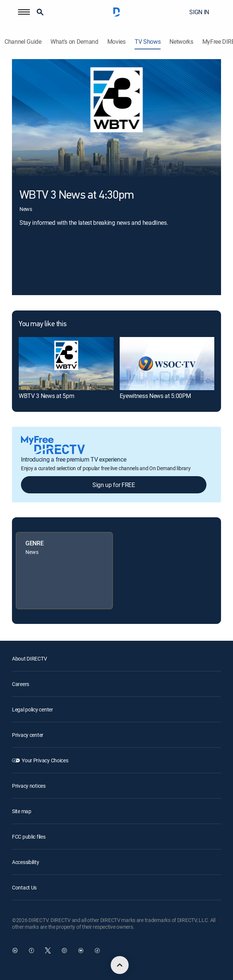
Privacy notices (29, 786)
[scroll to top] (120, 965)
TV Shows (148, 42)
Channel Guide (23, 42)
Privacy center (28, 735)
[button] (24, 12)
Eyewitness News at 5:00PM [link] (155, 396)
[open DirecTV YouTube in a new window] (81, 950)
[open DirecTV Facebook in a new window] (31, 950)
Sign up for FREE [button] (114, 485)
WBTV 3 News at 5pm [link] (46, 396)
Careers (21, 684)
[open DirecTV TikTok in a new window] (97, 950)
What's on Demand (74, 42)
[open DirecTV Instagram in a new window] (64, 950)
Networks (181, 42)
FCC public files (29, 837)
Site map (22, 811)
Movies (116, 42)
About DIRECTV (29, 659)
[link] (66, 364)
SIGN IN (199, 12)
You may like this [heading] (42, 324)
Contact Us (24, 887)
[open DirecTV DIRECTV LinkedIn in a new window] (15, 950)
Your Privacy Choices (45, 760)
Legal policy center (33, 709)
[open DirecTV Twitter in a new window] (48, 950)
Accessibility (25, 862)
